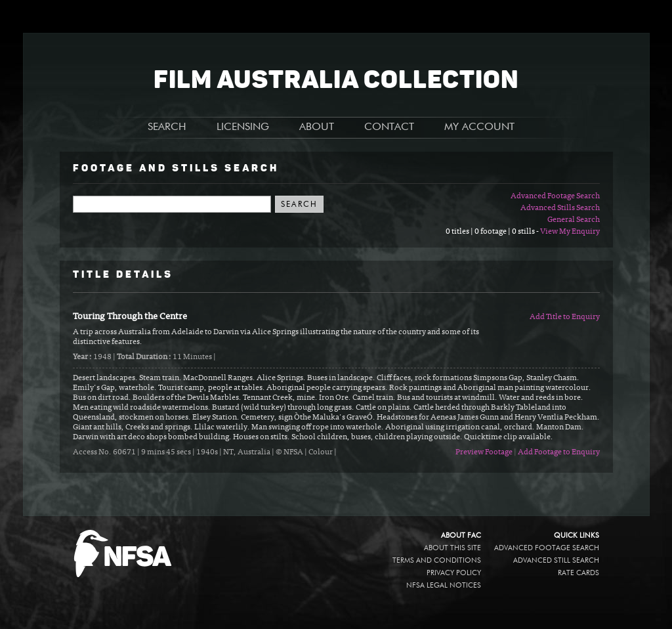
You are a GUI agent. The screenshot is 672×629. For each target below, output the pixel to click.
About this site (452, 548)
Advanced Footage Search (555, 196)
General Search (574, 220)
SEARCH (167, 127)
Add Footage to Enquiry (559, 452)
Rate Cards (578, 573)
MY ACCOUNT (479, 127)
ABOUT (317, 127)
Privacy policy (454, 573)
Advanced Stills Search (560, 208)
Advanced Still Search (556, 560)
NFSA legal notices (444, 585)
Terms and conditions (437, 560)
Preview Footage (484, 452)
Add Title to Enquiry (565, 317)
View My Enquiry (570, 232)
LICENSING (243, 127)
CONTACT (389, 127)
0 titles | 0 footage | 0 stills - (493, 232)
